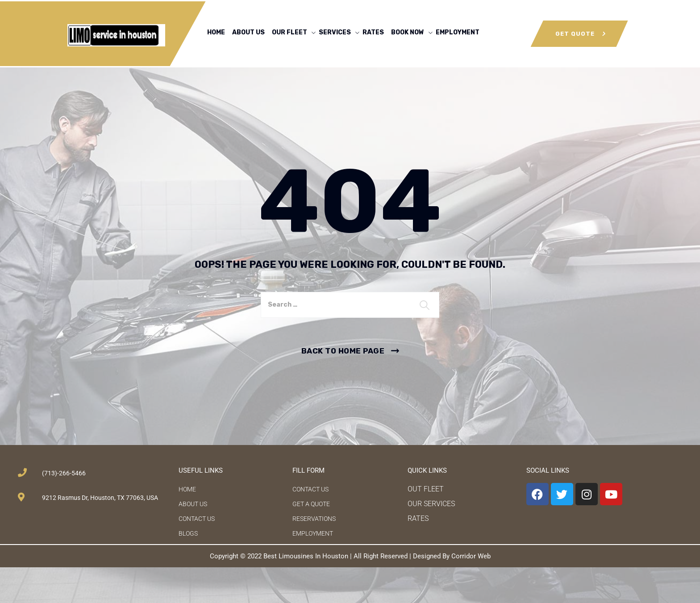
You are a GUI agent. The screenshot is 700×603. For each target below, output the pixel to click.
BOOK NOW (408, 32)
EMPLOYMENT (458, 32)
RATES (373, 32)
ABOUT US (248, 32)
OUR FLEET (290, 32)
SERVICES (335, 32)
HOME (216, 32)
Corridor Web (471, 556)
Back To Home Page (343, 351)
